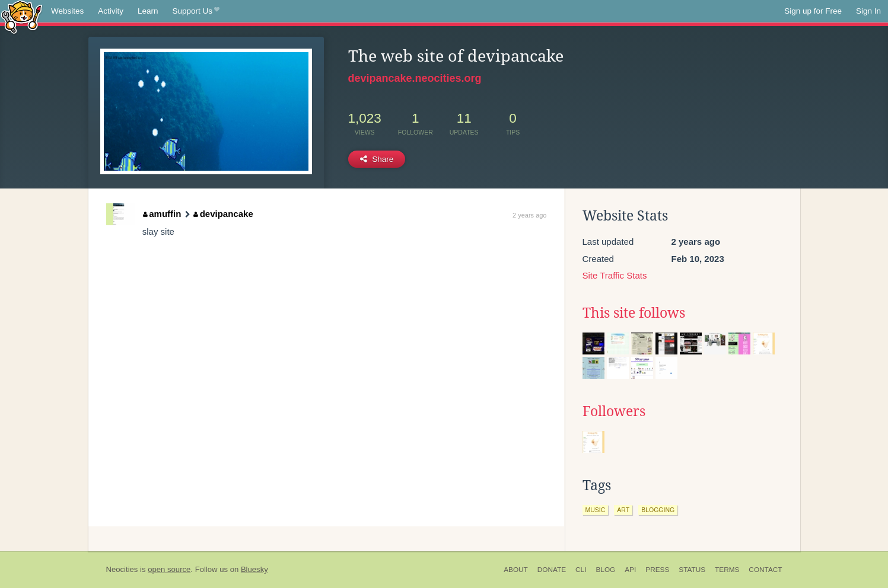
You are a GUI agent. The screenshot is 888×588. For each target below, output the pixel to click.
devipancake (223, 214)
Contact (765, 570)
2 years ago (529, 215)
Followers (614, 411)
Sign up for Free (813, 11)
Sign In (868, 11)
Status (692, 570)
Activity (111, 11)
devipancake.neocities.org (415, 78)
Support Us (196, 11)
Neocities (122, 569)
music (596, 510)
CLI (581, 570)
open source (169, 569)
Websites (67, 11)
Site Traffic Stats (615, 275)
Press (657, 570)
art (623, 510)
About (516, 570)
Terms (727, 570)
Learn (148, 11)
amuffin (162, 214)
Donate (552, 570)
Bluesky (254, 569)
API (630, 570)
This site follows (634, 313)
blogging (658, 510)
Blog (605, 570)
